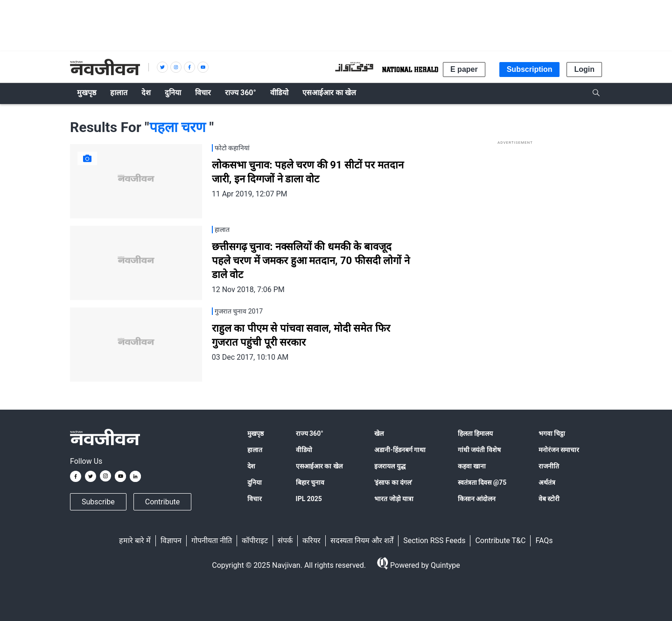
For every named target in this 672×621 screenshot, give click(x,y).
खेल (379, 433)
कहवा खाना (472, 466)
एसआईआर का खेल (319, 466)
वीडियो (304, 450)
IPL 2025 (309, 499)
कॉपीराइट (255, 541)
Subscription (530, 69)
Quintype (444, 565)
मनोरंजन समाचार (559, 450)
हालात (255, 450)
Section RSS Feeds (434, 541)
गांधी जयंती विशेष (479, 450)
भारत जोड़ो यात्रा (394, 499)
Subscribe (98, 502)
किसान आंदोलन (477, 499)
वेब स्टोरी (549, 499)
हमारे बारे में (135, 541)
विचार (255, 499)
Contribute (162, 502)
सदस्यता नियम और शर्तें (362, 541)
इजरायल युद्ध (390, 466)
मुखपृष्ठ (255, 433)
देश (251, 466)
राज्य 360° (310, 433)
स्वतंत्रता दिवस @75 (482, 482)
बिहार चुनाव (310, 482)
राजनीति (549, 466)
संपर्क (285, 541)
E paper (464, 69)
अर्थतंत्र (547, 482)
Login (584, 69)
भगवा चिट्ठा (552, 433)
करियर (311, 541)
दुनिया (255, 482)
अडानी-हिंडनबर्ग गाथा (400, 450)
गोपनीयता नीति (212, 541)
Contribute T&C (500, 541)
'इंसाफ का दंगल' (393, 482)
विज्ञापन (171, 541)
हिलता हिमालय (475, 433)
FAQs (544, 541)
